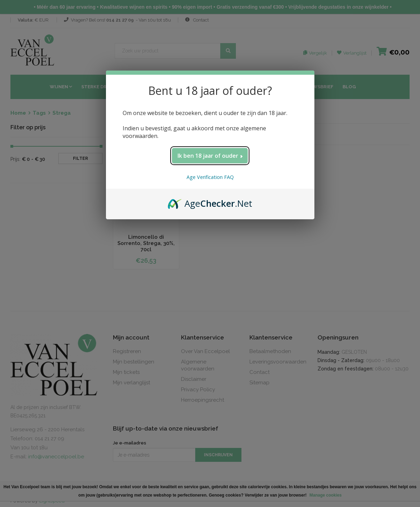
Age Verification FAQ (210, 177)
